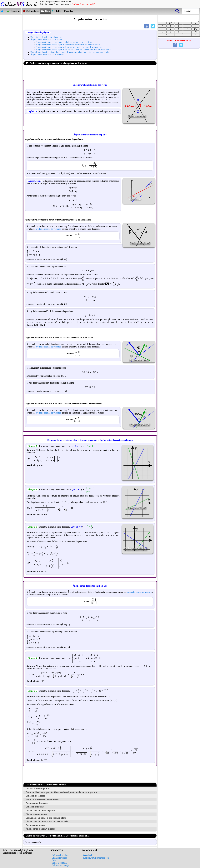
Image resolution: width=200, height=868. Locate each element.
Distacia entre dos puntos (38, 789)
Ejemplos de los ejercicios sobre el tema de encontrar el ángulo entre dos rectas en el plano (71, 52)
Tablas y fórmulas (59, 863)
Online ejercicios (59, 858)
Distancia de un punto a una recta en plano (46, 818)
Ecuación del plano (35, 807)
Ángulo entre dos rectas (37, 803)
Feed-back (88, 855)
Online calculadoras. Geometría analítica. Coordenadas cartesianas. (58, 836)
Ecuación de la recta (35, 796)
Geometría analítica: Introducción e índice (46, 785)
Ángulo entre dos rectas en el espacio (47, 55)
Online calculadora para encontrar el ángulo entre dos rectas (56, 63)
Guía (54, 860)
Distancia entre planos (36, 814)
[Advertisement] (11, 56)
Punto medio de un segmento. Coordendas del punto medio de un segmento (61, 792)
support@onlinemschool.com (96, 858)
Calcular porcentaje (60, 865)
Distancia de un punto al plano (40, 810)
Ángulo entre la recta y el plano (41, 829)
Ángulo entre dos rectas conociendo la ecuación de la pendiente (64, 42)
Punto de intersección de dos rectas (42, 800)
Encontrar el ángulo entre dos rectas (46, 37)
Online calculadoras (61, 855)
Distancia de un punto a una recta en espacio (47, 821)
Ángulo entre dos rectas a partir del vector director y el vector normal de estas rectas (73, 50)
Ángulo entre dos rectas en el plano (46, 40)
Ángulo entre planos (35, 825)
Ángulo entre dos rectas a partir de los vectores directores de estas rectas (68, 45)
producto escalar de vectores (48, 229)
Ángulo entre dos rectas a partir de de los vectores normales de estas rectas (69, 47)
